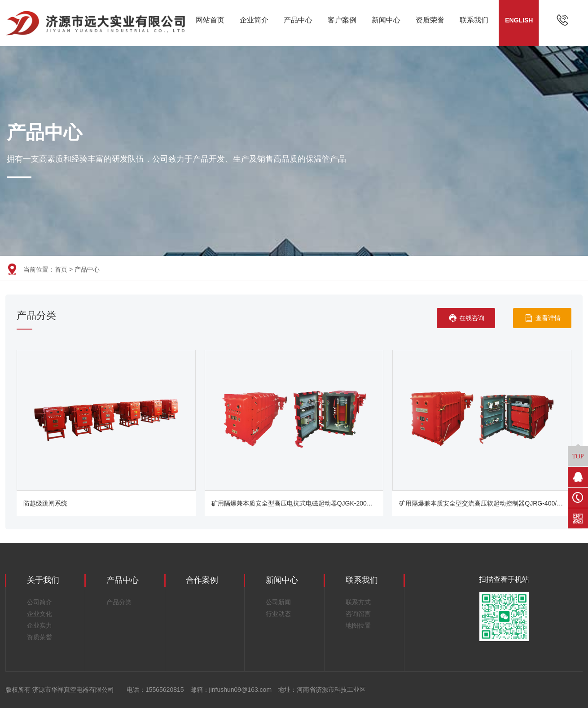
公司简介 (39, 602)
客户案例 (342, 20)
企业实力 (39, 625)
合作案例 (202, 580)
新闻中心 (386, 20)
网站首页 (210, 20)
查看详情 (542, 318)
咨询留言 (358, 614)
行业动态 (278, 614)
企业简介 (254, 20)
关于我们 (43, 580)
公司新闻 (278, 602)
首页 (61, 269)
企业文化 (39, 614)
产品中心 (298, 20)
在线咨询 (466, 318)
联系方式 (358, 602)
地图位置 (358, 625)
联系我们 (474, 20)
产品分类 (119, 602)
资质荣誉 (430, 20)
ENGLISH (519, 20)
